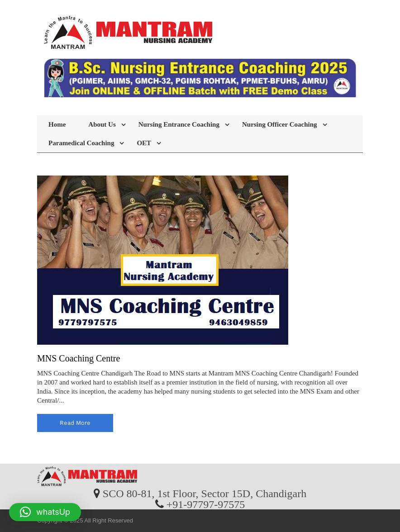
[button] (45, 512)
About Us (102, 124)
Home (57, 124)
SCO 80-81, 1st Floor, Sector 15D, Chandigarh (205, 493)
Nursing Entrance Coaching (179, 124)
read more (75, 423)
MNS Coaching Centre (79, 358)
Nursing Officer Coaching (280, 124)
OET (144, 143)
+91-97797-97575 (206, 504)
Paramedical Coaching (81, 143)
